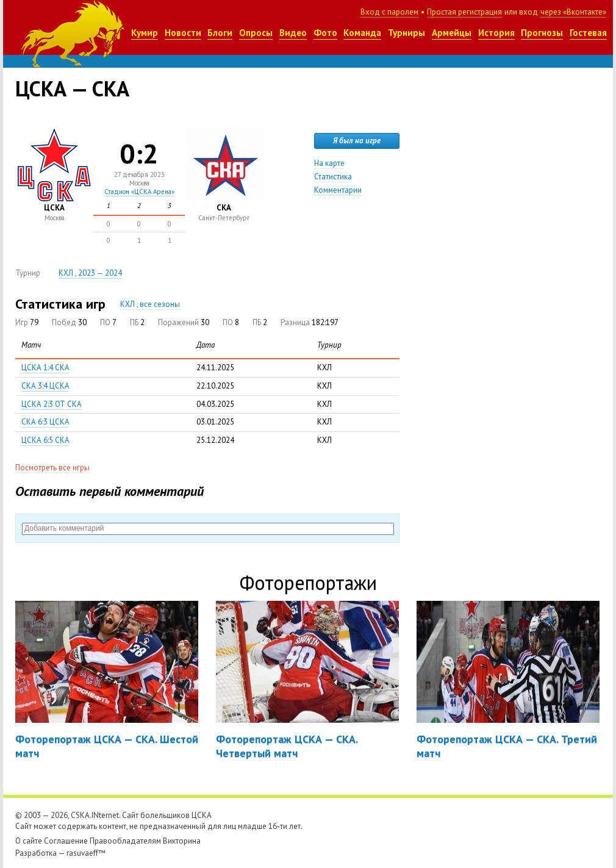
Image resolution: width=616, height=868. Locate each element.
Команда (362, 33)
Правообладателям (125, 841)
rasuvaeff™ (86, 853)
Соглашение (66, 841)
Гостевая (588, 33)
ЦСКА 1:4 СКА (45, 368)
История (496, 33)
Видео (293, 33)
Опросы (256, 33)
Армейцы (452, 33)
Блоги (220, 33)
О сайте (29, 841)
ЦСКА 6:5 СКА (45, 440)
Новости (183, 33)
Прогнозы (542, 33)
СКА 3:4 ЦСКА (45, 386)
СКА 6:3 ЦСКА (45, 422)
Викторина (182, 841)
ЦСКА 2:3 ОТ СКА (52, 404)
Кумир (145, 33)
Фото (325, 33)
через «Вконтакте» (573, 12)
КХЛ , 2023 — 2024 (90, 273)
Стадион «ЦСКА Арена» (139, 192)
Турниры (406, 33)
